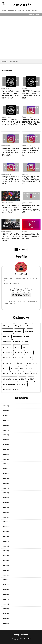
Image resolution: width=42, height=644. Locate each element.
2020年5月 (6, 609)
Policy (17, 635)
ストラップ (20, 353)
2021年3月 (6, 561)
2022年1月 (6, 512)
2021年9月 (6, 532)
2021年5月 (6, 551)
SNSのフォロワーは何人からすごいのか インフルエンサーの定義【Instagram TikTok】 (11, 237)
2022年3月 (6, 503)
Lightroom (21, 326)
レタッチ (15, 368)
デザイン (30, 353)
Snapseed (18, 337)
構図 (25, 384)
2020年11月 (6, 580)
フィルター (8, 358)
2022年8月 (6, 483)
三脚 (15, 374)
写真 (28, 374)
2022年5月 (6, 498)
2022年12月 (6, 464)
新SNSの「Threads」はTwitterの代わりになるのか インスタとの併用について (11, 123)
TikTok (17, 342)
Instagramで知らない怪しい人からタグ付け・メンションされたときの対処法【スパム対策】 (10, 152)
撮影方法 (23, 379)
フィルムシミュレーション (23, 358)
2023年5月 (6, 440)
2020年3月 (6, 619)
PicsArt (19, 331)
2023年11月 (6, 416)
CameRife (27, 639)
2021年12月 (6, 517)
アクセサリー (8, 347)
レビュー (24, 368)
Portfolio (21, 10)
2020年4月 (6, 614)
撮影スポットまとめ (10, 379)
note (30, 326)
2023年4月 (6, 445)
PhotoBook (12, 10)
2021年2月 (6, 565)
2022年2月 (6, 507)
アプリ (18, 347)
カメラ (26, 347)
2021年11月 (6, 522)
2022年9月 (6, 478)
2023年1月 (6, 459)
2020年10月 (6, 585)
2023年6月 (6, 435)
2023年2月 (6, 454)
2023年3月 (6, 449)
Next (24, 250)
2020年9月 (6, 590)
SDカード (7, 337)
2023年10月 (6, 420)
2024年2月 (6, 411)
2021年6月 (6, 546)
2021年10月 (6, 527)
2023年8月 (6, 425)
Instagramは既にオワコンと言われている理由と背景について (31, 236)
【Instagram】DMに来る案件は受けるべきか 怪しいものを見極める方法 (31, 122)
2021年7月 (6, 541)
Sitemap (24, 635)
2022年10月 (6, 474)
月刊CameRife (10, 384)
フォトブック (33, 363)
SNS (27, 337)
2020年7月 (6, 599)
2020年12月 (6, 575)
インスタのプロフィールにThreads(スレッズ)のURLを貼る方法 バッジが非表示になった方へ (10, 94)
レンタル (7, 374)
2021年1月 (6, 570)
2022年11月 (6, 469)
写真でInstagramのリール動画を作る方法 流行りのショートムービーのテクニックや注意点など (11, 209)
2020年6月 (6, 604)
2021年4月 (6, 556)
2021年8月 (6, 536)
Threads (8, 342)
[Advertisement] (21, 38)
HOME (5, 61)
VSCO (26, 342)
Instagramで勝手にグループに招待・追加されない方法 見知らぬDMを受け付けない (31, 180)
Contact (35, 10)
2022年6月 (6, 493)
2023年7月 (6, 430)
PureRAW (30, 331)
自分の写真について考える (13, 390)
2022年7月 (6, 488)
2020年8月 (6, 594)
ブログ (6, 368)
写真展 (35, 374)
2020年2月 (6, 623)
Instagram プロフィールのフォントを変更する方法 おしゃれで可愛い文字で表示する (11, 180)
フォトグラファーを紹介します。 (15, 363)
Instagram (14, 61)
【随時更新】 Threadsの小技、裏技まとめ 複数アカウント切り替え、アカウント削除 (31, 94)
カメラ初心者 (8, 353)
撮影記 (32, 379)
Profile (4, 10)
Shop (28, 10)
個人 (21, 374)
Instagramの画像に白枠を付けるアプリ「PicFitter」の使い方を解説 (31, 209)
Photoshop (8, 331)
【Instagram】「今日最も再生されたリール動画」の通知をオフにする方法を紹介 (31, 152)
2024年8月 (6, 406)
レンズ (33, 368)
